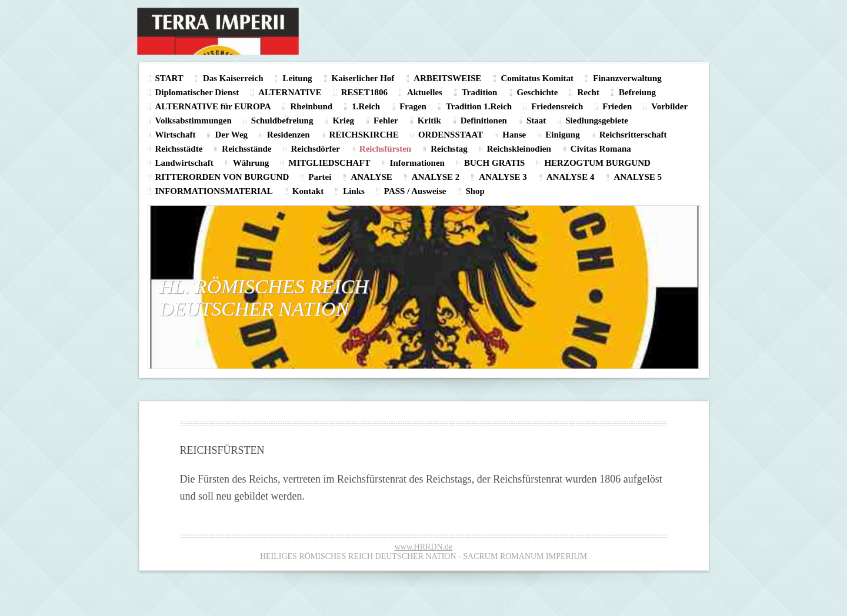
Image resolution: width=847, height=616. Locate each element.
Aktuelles (425, 92)
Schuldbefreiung (282, 120)
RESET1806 (364, 92)
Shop (475, 191)
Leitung (298, 78)
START (169, 78)
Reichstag (449, 149)
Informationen (417, 163)
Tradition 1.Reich (479, 106)
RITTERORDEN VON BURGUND (222, 177)
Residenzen (289, 135)
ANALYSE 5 (638, 177)
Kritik (429, 120)
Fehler (386, 120)
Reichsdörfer (316, 149)
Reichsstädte (179, 149)
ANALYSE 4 (571, 177)
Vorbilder (669, 106)
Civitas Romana (601, 149)
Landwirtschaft (184, 163)
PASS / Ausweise (415, 191)
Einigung (562, 135)
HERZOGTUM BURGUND (597, 163)
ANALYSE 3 (503, 177)
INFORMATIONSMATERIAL (214, 191)
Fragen (413, 106)
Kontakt (308, 191)
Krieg (343, 120)
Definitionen (484, 120)
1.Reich (366, 106)
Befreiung (637, 92)
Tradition (480, 92)
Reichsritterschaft (633, 135)
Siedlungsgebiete (597, 120)
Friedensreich (557, 106)
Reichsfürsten (385, 149)
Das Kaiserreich (233, 78)
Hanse (514, 135)
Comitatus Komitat (537, 78)
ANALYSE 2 (436, 177)
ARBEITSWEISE (447, 78)
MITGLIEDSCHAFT (329, 163)
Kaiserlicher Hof (363, 78)
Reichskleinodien (519, 149)
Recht (588, 92)
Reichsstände (246, 149)
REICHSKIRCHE (364, 135)
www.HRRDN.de (424, 547)
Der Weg (231, 135)
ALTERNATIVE (290, 92)
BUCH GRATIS (495, 163)
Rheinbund (311, 106)
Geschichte (537, 92)
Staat (536, 120)
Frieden (617, 106)
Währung (251, 163)
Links (354, 191)
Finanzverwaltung (627, 78)
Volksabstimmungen (194, 120)
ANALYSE (371, 177)
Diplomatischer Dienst (197, 92)
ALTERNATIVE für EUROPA (213, 106)
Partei (320, 177)
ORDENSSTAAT (451, 135)
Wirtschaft (176, 135)
